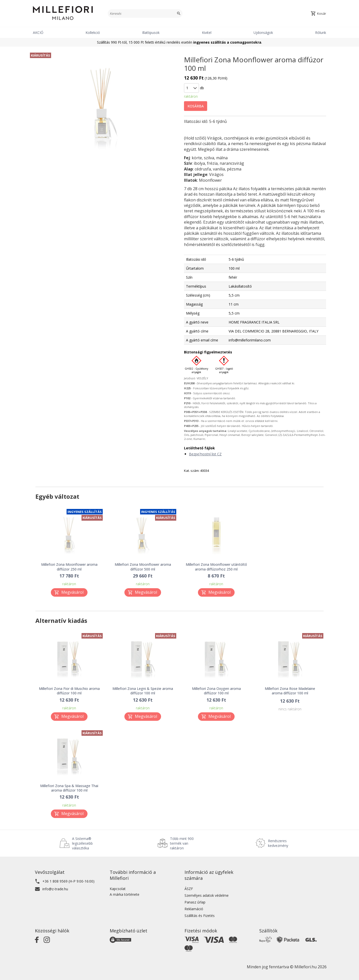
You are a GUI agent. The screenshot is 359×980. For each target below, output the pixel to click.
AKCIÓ (38, 33)
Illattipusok (151, 33)
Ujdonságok (263, 33)
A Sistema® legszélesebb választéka (82, 843)
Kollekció (93, 33)
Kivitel (207, 33)
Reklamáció (194, 909)
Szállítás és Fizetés (200, 916)
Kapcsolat (118, 889)
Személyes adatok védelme (207, 895)
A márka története (125, 894)
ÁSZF (189, 889)
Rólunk (321, 33)
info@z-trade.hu (55, 889)
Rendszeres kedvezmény (278, 843)
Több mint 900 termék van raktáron (182, 843)
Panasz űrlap (195, 902)
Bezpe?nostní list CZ (205, 454)
